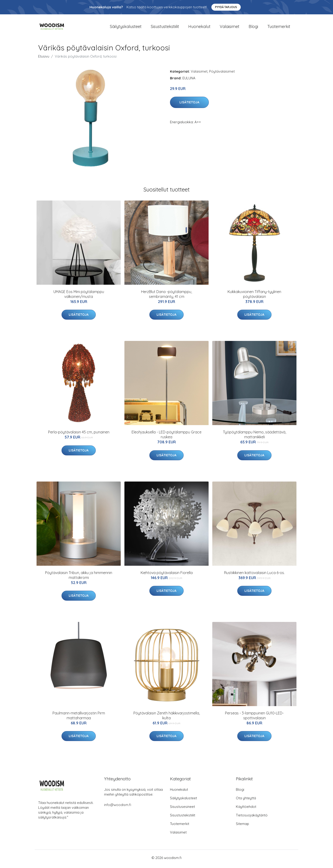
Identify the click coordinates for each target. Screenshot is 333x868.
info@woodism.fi (118, 807)
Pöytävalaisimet (222, 74)
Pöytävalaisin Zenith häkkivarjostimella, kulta (167, 718)
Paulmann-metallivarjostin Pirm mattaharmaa (79, 718)
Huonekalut (199, 28)
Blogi (253, 28)
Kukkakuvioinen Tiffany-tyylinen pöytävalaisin (254, 296)
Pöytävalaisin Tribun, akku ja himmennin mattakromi (79, 577)
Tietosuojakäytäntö (252, 817)
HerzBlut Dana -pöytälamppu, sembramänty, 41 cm (166, 296)
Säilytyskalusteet (126, 28)
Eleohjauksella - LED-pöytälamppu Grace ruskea (166, 437)
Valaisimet (230, 28)
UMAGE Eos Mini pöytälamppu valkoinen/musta (79, 296)
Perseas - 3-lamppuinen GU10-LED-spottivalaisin (254, 718)
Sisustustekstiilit (165, 28)
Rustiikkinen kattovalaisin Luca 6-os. (254, 575)
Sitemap (242, 826)
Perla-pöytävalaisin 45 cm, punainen (79, 435)
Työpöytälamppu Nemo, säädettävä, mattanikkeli (254, 437)
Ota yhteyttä (246, 800)
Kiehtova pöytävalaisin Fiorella (167, 575)
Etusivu (44, 59)
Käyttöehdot (246, 809)
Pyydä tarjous (226, 7)
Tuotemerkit (279, 28)
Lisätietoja (189, 105)
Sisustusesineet (182, 809)
